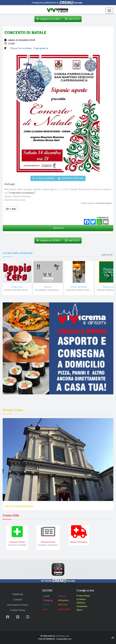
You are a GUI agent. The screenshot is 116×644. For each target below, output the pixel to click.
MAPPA (58, 228)
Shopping (48, 600)
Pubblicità (18, 594)
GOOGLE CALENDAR (43, 178)
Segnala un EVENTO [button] (49, 19)
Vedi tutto (107, 255)
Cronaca (81, 599)
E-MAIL (11, 209)
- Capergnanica (29, 48)
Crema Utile (64, 609)
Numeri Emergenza (79, 542)
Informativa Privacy (18, 605)
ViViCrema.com (62, 636)
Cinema (62, 596)
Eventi (46, 605)
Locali (46, 596)
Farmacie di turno (17, 542)
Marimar (48, 287)
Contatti (18, 600)
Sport (80, 610)
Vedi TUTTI (72, 19)
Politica (81, 603)
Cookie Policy (18, 610)
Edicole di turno (48, 542)
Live (45, 609)
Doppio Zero (17, 287)
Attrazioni (63, 600)
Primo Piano (83, 596)
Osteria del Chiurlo (79, 287)
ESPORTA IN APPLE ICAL (71, 178)
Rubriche (63, 605)
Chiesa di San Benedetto (19, 506)
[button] (109, 276)
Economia (82, 606)
